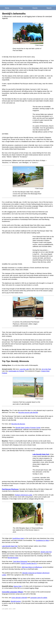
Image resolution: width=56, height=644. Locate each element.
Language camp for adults (39, 598)
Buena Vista (17, 586)
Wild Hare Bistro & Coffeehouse (32, 567)
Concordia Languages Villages (13, 592)
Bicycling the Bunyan (18, 424)
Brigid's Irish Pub (46, 552)
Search (49, 8)
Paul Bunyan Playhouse (10, 489)
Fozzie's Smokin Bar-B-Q (29, 563)
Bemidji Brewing (13, 558)
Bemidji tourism (16, 601)
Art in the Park (46, 369)
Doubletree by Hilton (42, 540)
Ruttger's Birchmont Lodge (24, 495)
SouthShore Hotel (18, 538)
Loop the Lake (24, 369)
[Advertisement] (17, 118)
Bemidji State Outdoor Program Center (28, 428)
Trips (21, 8)
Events (35, 8)
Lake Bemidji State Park (41, 454)
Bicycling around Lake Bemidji (28, 412)
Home (7, 8)
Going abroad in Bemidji (19, 598)
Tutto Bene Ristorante (20, 561)
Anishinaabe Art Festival (16, 371)
